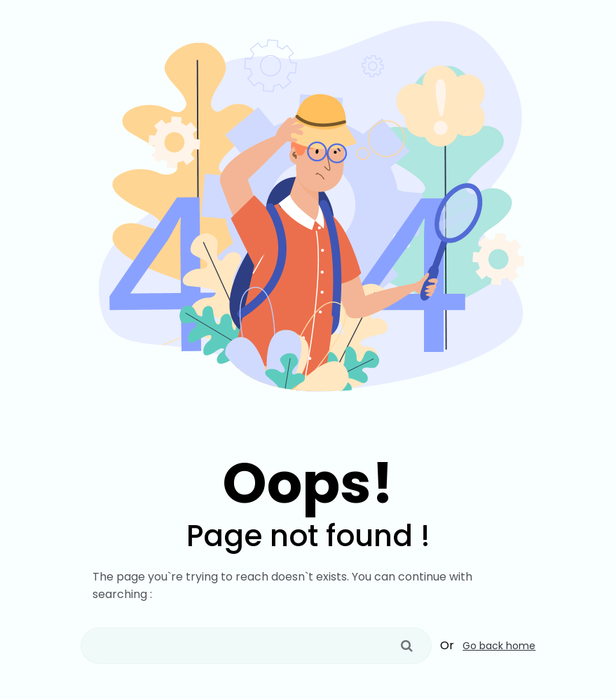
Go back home (499, 646)
